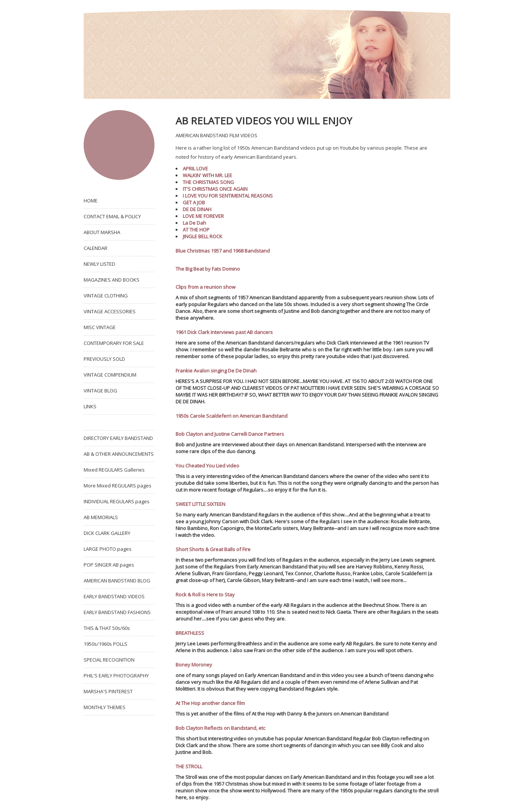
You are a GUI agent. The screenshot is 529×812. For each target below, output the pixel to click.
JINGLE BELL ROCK (203, 236)
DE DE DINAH (197, 209)
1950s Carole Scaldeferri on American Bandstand (232, 416)
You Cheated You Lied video (207, 466)
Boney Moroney (194, 665)
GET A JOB (194, 202)
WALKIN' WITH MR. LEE (207, 175)
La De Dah (194, 223)
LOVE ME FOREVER (203, 216)
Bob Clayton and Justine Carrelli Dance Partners (230, 434)
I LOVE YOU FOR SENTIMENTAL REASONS (228, 196)
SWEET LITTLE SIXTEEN (200, 504)
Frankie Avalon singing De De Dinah (216, 371)
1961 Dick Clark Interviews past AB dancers (224, 332)
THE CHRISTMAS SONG (208, 182)
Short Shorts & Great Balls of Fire (213, 549)
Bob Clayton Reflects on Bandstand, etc (220, 728)
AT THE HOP (196, 230)
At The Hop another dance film (210, 703)
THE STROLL (189, 766)
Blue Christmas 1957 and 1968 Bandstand (223, 251)
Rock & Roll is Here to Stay (205, 594)
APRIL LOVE (195, 169)
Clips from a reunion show (206, 287)
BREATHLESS (190, 633)
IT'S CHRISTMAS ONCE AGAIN (215, 189)
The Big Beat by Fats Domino (208, 269)
